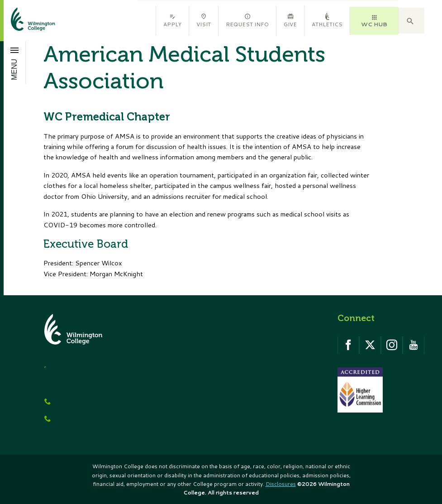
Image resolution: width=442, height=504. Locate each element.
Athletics (327, 20)
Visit (204, 20)
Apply (172, 20)
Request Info (247, 20)
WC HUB (374, 21)
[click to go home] (22, 21)
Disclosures (281, 484)
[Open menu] (15, 62)
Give (290, 20)
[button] (411, 21)
